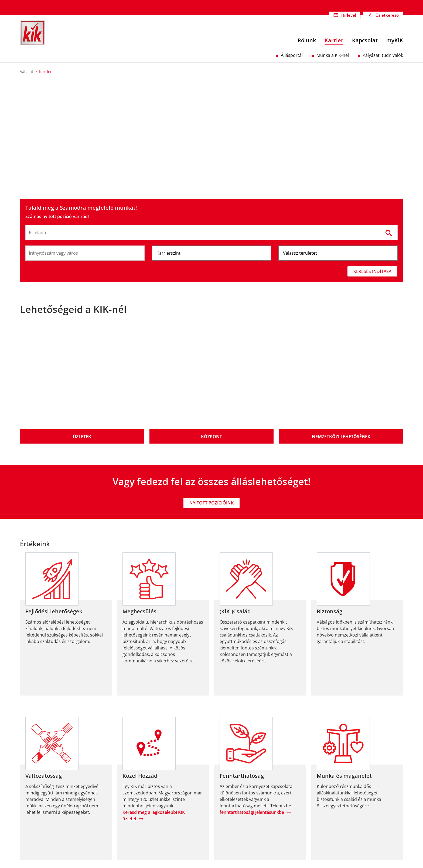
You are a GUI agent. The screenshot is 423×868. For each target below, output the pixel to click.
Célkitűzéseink (132, 806)
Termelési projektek (137, 812)
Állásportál (292, 55)
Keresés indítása (372, 271)
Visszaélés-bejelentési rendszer (343, 812)
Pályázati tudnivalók (383, 55)
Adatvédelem (325, 806)
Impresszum (324, 800)
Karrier (27, 812)
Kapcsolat (30, 819)
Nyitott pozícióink (211, 379)
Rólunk (27, 800)
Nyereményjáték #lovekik (337, 825)
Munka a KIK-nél (333, 55)
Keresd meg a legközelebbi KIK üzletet (154, 691)
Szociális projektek (136, 819)
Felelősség (30, 806)
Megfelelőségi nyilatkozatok (339, 819)
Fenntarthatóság (134, 800)
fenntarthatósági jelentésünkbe (252, 688)
